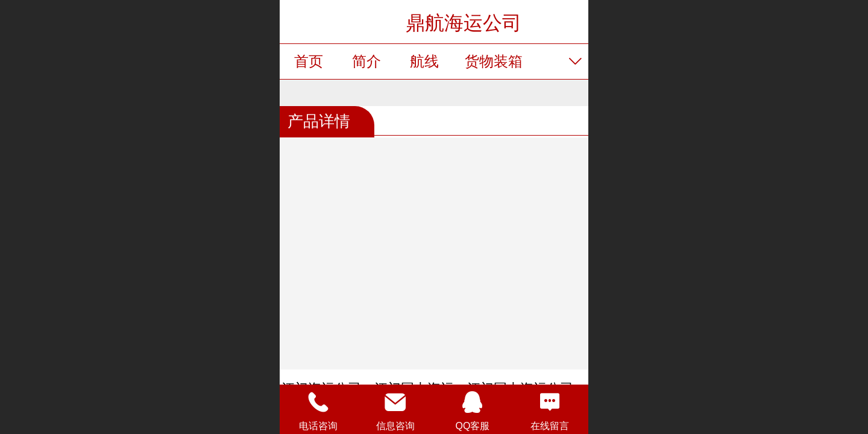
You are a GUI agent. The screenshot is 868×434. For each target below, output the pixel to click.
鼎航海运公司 (464, 23)
